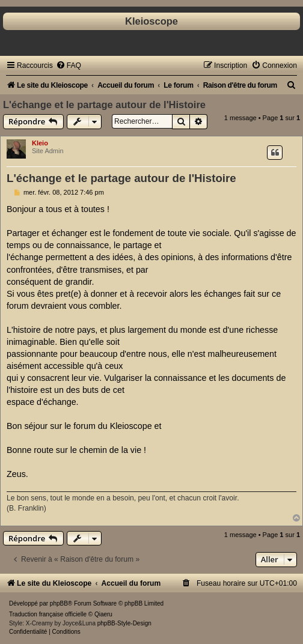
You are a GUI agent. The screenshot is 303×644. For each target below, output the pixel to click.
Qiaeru (103, 614)
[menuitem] (69, 65)
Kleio (40, 143)
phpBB (59, 603)
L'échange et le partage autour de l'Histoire (104, 105)
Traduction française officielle (48, 614)
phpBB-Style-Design (124, 623)
